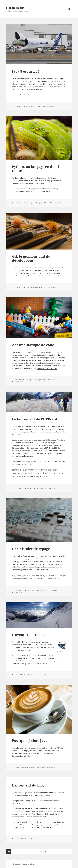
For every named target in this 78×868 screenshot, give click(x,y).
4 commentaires (19, 382)
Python (46, 203)
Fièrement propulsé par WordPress (24, 864)
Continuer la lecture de (22, 95)
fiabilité (41, 590)
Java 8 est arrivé (26, 71)
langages (40, 203)
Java (38, 106)
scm (36, 287)
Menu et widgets (69, 12)
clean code (52, 380)
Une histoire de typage (31, 549)
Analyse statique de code (33, 345)
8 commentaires (19, 592)
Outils (27, 287)
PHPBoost (30, 488)
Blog (28, 839)
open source (40, 488)
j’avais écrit (16, 355)
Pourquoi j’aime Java (30, 741)
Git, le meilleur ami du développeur (31, 258)
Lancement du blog (28, 785)
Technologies (30, 106)
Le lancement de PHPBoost (35, 419)
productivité (48, 590)
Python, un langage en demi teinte (35, 169)
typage (55, 590)
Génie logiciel (29, 380)
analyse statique (42, 380)
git (33, 287)
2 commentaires (52, 488)
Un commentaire (48, 106)
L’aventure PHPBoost (30, 635)
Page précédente (9, 851)
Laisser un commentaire (49, 287)
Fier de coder (15, 8)
